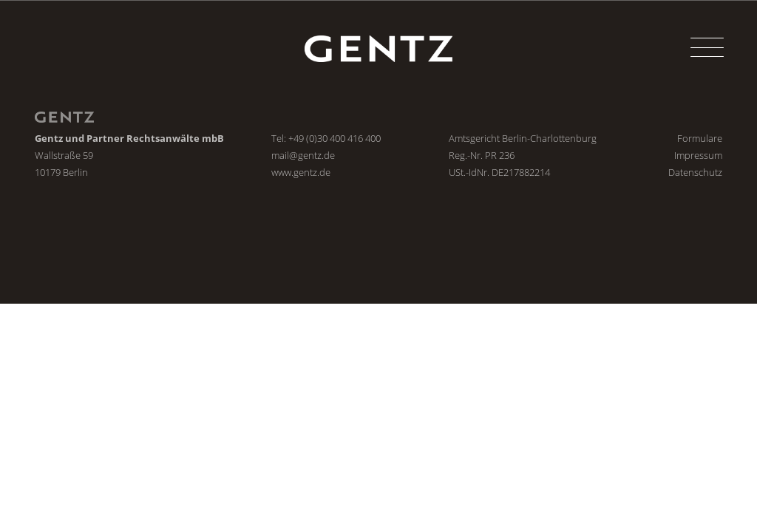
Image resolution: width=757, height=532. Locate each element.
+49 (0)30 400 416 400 (335, 138)
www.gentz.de (301, 172)
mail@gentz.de (303, 155)
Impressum (698, 155)
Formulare (700, 138)
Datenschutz (695, 172)
